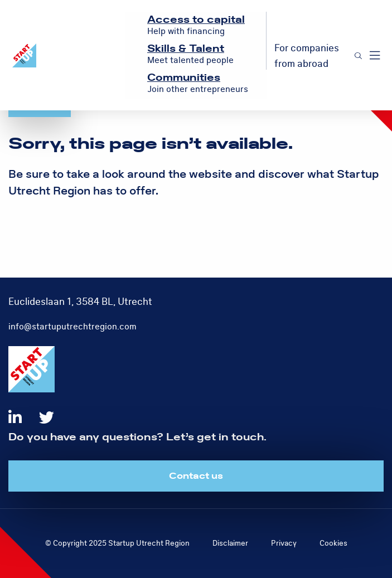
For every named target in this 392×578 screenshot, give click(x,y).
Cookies (333, 543)
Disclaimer (230, 543)
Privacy (284, 543)
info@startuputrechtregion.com (72, 327)
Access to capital (196, 20)
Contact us (196, 476)
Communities (184, 78)
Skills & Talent (186, 49)
